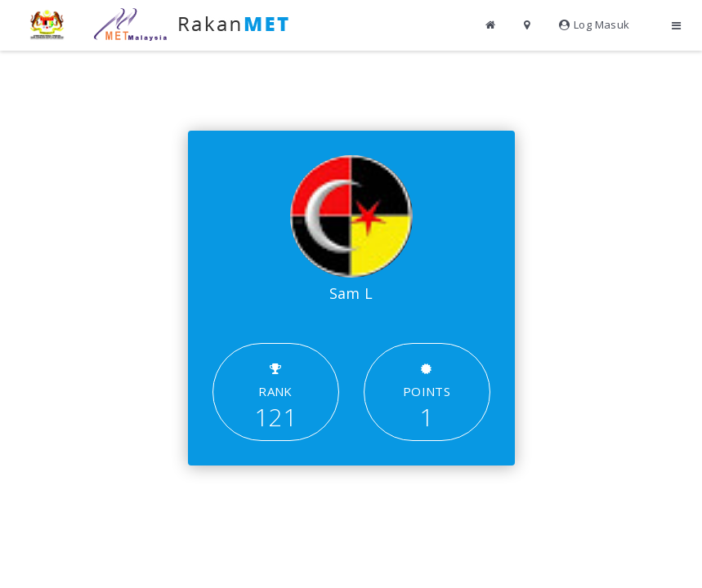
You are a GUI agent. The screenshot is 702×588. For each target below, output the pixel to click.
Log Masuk (595, 24)
